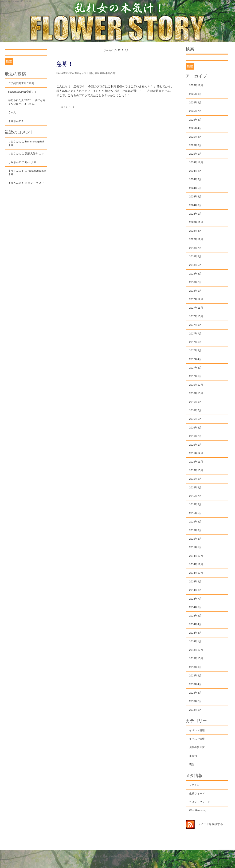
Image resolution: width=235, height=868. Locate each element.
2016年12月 (196, 385)
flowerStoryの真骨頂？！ (22, 92)
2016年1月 (195, 445)
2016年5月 (195, 419)
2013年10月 (196, 658)
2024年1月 (195, 214)
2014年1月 (195, 641)
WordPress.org (198, 810)
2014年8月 (195, 590)
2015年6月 (195, 504)
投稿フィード (197, 793)
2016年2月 (195, 436)
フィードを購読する (210, 824)
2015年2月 (195, 539)
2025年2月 (195, 145)
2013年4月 (195, 684)
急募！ (65, 64)
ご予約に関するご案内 (21, 83)
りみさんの (15, 141)
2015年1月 (195, 547)
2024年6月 (195, 179)
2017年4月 (195, 359)
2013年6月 (195, 676)
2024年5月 (195, 188)
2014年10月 (196, 573)
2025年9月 (195, 94)
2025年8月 (195, 102)
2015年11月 (196, 462)
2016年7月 (195, 410)
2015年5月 (195, 513)
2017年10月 (196, 316)
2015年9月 (195, 479)
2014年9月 (195, 581)
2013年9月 (195, 667)
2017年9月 (195, 325)
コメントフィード (200, 802)
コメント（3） (69, 107)
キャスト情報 (86, 73)
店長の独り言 (197, 747)
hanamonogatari (68, 73)
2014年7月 (195, 599)
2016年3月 (195, 428)
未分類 (193, 756)
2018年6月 (195, 256)
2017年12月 (196, 299)
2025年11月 (196, 85)
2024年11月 (196, 162)
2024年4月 (195, 196)
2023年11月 (196, 222)
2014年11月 (196, 564)
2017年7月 (195, 334)
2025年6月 (195, 120)
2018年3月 (195, 274)
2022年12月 (196, 239)
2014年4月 (195, 624)
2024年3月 (195, 205)
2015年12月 (196, 453)
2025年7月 (195, 111)
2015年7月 (195, 496)
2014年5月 (195, 616)
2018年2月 (195, 282)
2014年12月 (196, 556)
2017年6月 (195, 342)
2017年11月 (196, 308)
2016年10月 (196, 393)
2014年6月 (195, 607)
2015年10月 (196, 470)
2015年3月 (195, 530)
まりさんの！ (16, 121)
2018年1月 (195, 291)
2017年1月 (195, 376)
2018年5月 (195, 265)
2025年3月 (195, 137)
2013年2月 (195, 701)
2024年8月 (195, 171)
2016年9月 (195, 402)
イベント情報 (197, 730)
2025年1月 (195, 154)
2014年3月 (195, 633)
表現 (97, 73)
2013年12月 (196, 650)
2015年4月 (195, 522)
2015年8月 (195, 487)
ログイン (194, 785)
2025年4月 (195, 128)
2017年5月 (195, 350)
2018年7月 (195, 248)
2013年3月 (195, 693)
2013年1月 (195, 710)
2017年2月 (195, 368)
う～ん (12, 112)
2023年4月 (195, 231)
